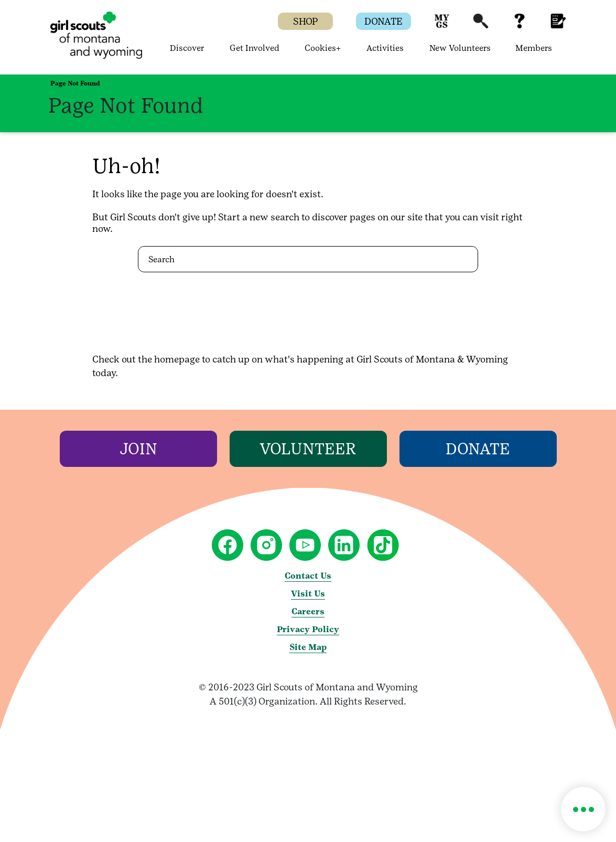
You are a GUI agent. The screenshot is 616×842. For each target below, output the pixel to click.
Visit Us (308, 594)
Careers (308, 611)
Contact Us (308, 576)
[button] (442, 26)
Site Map (308, 647)
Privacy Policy (308, 629)
